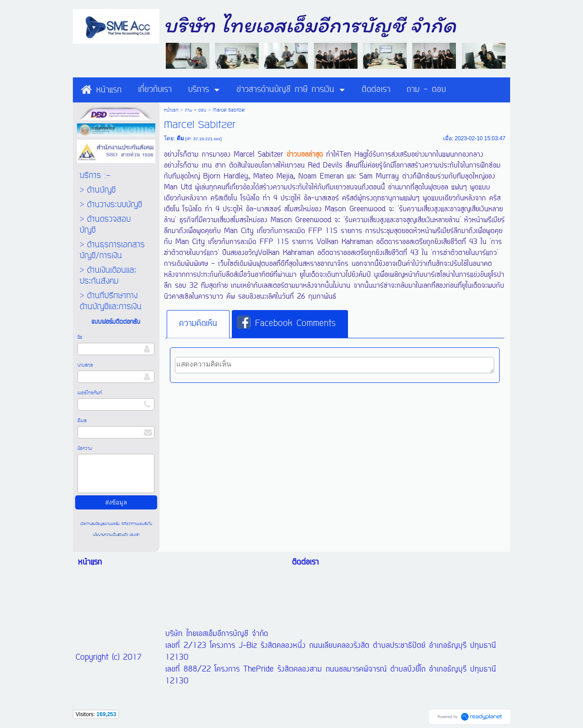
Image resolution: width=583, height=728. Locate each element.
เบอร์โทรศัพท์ (90, 393)
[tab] (198, 324)
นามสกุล (85, 365)
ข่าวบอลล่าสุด (305, 155)
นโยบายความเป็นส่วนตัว (111, 535)
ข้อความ (85, 448)
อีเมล (82, 421)
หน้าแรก (171, 110)
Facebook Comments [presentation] (286, 323)
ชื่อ (80, 337)
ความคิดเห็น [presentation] (198, 324)
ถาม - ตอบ (196, 110)
